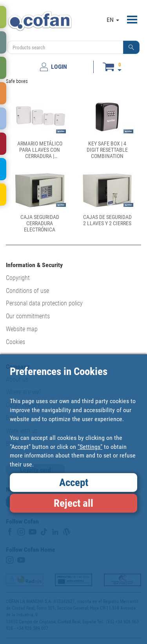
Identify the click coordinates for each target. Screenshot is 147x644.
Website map (22, 329)
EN (113, 20)
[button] (131, 47)
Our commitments (28, 316)
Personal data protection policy (44, 303)
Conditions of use (27, 291)
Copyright (18, 278)
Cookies (15, 342)
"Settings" (90, 447)
